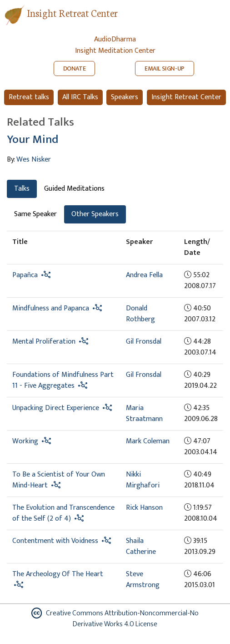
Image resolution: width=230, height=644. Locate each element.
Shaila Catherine (141, 546)
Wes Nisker (34, 160)
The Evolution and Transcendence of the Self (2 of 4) (63, 513)
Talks (22, 189)
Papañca (25, 275)
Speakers (125, 97)
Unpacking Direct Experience (56, 408)
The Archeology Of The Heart (58, 574)
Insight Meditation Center (115, 51)
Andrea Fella (144, 275)
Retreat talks (29, 97)
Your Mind (32, 139)
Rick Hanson (144, 508)
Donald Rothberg (140, 314)
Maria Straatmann (144, 413)
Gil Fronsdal (144, 342)
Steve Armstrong (143, 580)
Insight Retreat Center (72, 13)
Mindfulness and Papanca (51, 308)
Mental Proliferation (44, 342)
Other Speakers (95, 214)
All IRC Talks (80, 97)
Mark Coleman (148, 441)
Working (25, 441)
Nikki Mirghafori (143, 480)
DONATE (75, 68)
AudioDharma (115, 39)
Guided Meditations (74, 189)
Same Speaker (35, 214)
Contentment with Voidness (55, 541)
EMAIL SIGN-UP (165, 68)
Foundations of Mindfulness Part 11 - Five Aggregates (63, 380)
